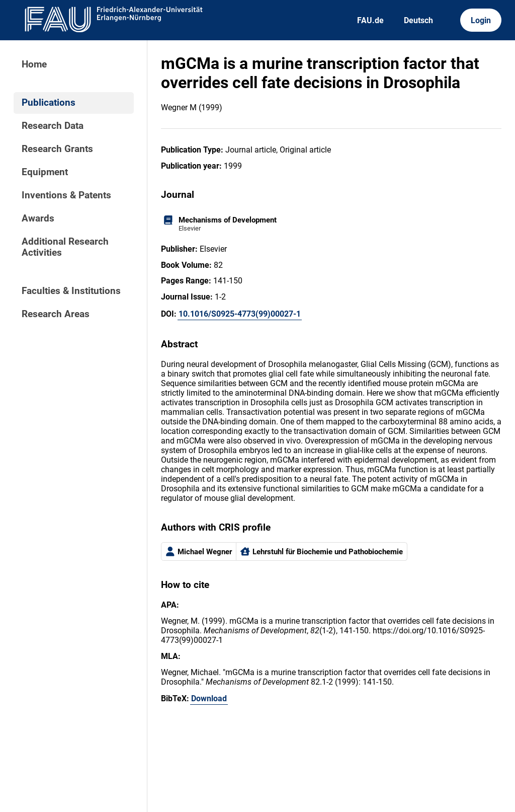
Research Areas (56, 314)
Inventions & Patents (66, 195)
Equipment (45, 172)
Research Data (53, 126)
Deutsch (418, 20)
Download (209, 698)
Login (481, 20)
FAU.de (370, 20)
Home (34, 64)
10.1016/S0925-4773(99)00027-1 (240, 314)
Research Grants (57, 149)
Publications (49, 103)
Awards (38, 218)
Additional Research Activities (65, 247)
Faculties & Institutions (71, 291)
